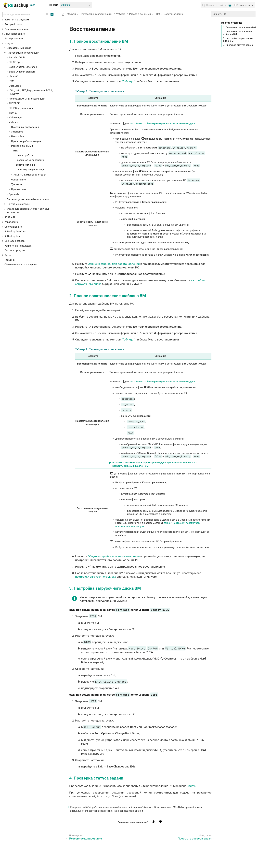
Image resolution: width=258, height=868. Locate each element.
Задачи (192, 786)
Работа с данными (22, 146)
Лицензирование (15, 34)
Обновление (18, 180)
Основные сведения (16, 29)
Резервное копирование (30, 160)
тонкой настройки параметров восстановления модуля (162, 123)
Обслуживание (13, 227)
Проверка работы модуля (26, 141)
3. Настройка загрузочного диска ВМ (238, 40)
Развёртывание (14, 39)
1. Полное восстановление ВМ (239, 27)
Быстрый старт (13, 24)
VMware (13, 122)
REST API (10, 217)
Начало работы (25, 155)
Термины (10, 260)
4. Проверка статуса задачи (238, 45)
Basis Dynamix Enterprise (23, 67)
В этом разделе (244, 5)
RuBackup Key (12, 236)
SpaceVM (14, 194)
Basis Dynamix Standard (22, 72)
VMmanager (16, 118)
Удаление (17, 184)
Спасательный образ (19, 48)
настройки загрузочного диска (96, 577)
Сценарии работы (15, 241)
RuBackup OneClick (15, 232)
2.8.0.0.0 (66, 5)
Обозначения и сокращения (21, 265)
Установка (17, 132)
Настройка (17, 136)
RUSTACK (14, 103)
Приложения (19, 189)
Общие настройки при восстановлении (114, 264)
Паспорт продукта (15, 250)
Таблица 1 (129, 81)
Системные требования (25, 127)
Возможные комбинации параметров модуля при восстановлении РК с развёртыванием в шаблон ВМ (155, 464)
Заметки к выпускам (17, 20)
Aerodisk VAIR (17, 58)
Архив (8, 255)
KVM (12, 81)
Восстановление (25, 165)
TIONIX (13, 113)
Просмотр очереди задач (30, 170)
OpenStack (15, 86)
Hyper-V (13, 76)
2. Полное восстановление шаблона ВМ (237, 33)
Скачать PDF (220, 14)
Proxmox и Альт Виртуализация (27, 99)
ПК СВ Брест (16, 62)
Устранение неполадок (18, 246)
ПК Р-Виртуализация (21, 108)
